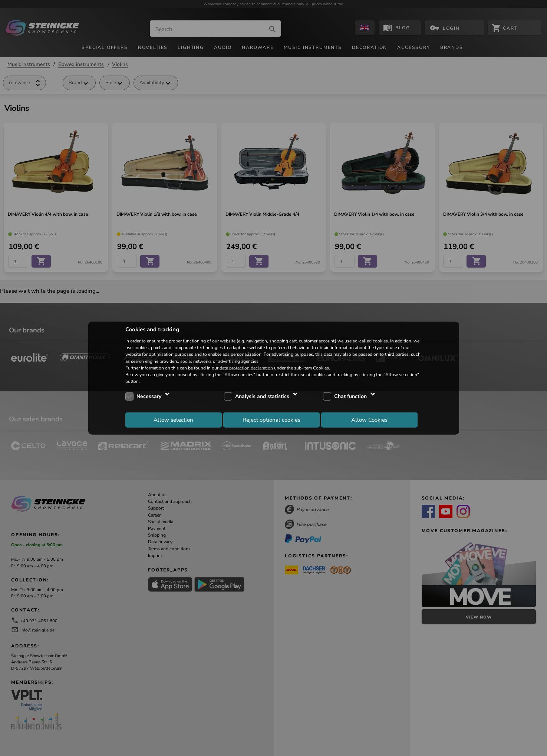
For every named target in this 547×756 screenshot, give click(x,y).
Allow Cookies (369, 420)
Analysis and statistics (262, 396)
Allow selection (173, 420)
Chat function (350, 396)
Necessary (149, 396)
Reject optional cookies (271, 420)
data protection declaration (246, 368)
